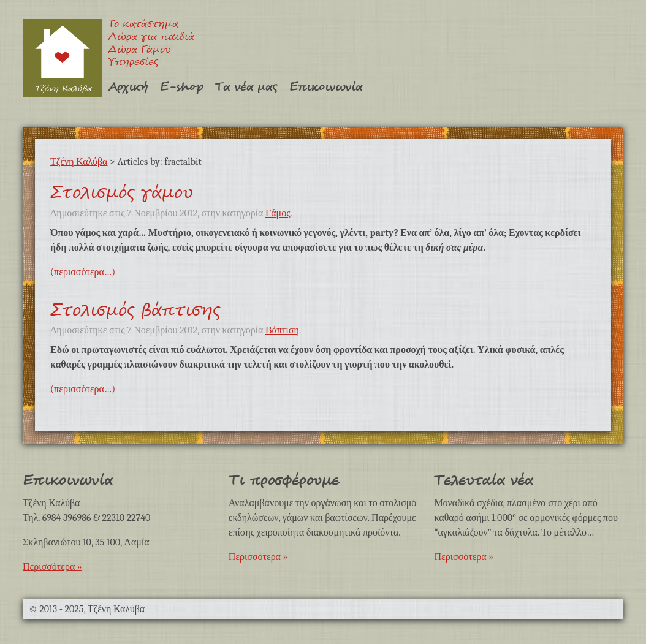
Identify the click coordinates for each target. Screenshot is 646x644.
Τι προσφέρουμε (284, 481)
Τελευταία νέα (483, 481)
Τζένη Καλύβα (62, 58)
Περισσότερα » (52, 567)
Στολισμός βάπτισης (135, 311)
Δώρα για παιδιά (151, 38)
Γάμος (278, 213)
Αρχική (128, 87)
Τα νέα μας (246, 87)
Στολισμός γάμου (122, 193)
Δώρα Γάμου (139, 51)
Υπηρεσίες (133, 63)
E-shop (181, 87)
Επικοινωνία (326, 87)
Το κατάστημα (143, 25)
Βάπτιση (282, 330)
